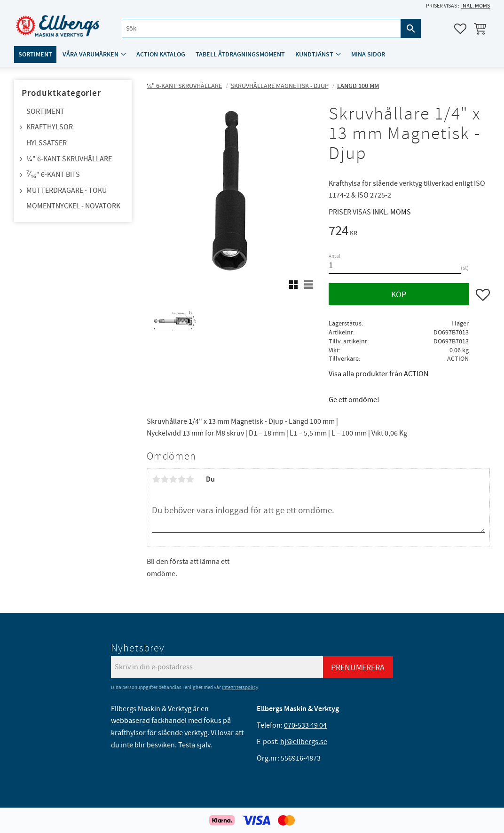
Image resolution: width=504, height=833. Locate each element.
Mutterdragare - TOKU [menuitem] (67, 190)
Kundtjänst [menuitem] (314, 55)
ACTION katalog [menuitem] (161, 55)
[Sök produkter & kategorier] (261, 29)
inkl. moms (476, 6)
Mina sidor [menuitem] (368, 55)
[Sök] (411, 29)
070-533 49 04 (305, 725)
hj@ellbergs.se (304, 742)
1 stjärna (156, 479)
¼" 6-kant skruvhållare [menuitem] (69, 159)
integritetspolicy (240, 687)
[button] (460, 29)
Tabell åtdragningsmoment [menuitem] (240, 55)
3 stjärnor (173, 479)
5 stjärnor (190, 479)
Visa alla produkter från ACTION (378, 374)
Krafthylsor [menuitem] (50, 127)
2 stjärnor (165, 479)
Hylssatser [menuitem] (47, 143)
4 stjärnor (181, 479)
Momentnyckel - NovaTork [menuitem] (73, 206)
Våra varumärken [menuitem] (91, 55)
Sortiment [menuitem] (35, 55)
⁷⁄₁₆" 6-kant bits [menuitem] (53, 175)
